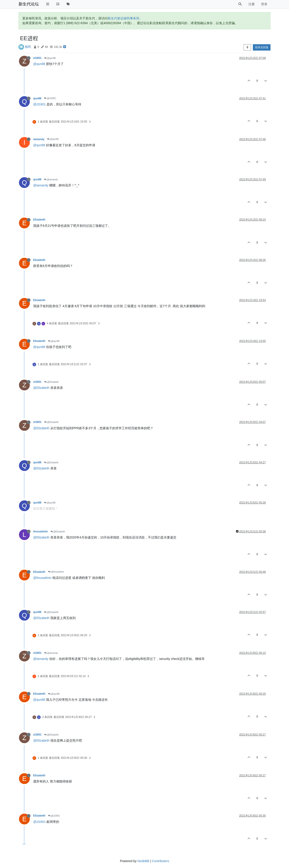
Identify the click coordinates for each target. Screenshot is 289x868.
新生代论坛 (29, 4)
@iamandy (51, 180)
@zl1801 (50, 98)
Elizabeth (39, 220)
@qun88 (50, 58)
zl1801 (37, 58)
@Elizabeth (51, 382)
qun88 (37, 98)
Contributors (161, 861)
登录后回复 (262, 47)
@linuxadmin (56, 572)
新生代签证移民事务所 (124, 18)
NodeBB (143, 861)
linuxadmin (41, 531)
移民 (28, 47)
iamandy (39, 139)
